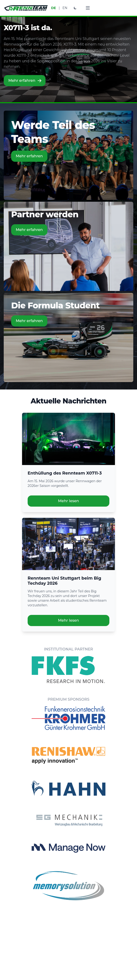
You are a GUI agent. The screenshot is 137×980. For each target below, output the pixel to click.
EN (65, 8)
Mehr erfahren (25, 81)
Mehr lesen (68, 501)
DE (54, 8)
